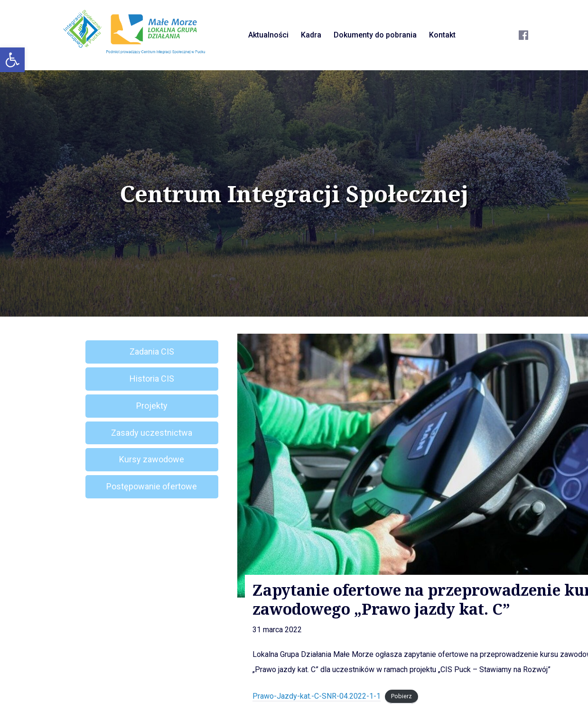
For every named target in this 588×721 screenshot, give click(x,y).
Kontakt (442, 35)
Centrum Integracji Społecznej (294, 194)
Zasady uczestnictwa (152, 433)
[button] (12, 60)
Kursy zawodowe (152, 459)
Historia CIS (152, 379)
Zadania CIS (152, 351)
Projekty (152, 406)
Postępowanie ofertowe (152, 486)
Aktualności (268, 35)
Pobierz (401, 697)
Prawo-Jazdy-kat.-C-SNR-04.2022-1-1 (317, 696)
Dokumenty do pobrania (375, 35)
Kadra (311, 35)
